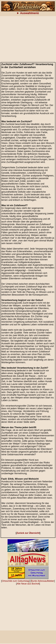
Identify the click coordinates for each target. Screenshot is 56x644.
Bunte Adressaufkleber (43, 581)
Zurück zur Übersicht (28, 533)
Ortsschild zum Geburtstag (15, 581)
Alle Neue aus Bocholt (28, 584)
